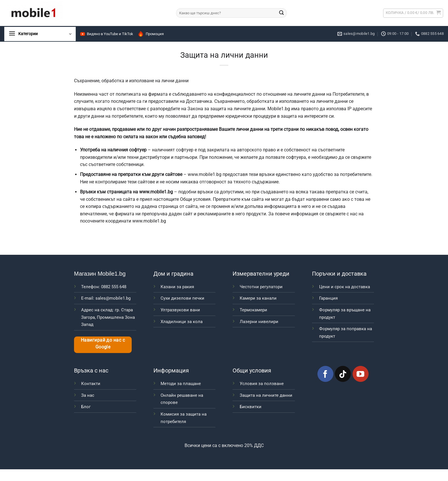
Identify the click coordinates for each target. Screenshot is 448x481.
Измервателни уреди (261, 274)
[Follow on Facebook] (325, 374)
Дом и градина (173, 274)
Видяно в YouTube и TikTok (106, 34)
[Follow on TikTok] (343, 374)
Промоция (150, 34)
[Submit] (281, 13)
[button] (413, 13)
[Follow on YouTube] (361, 374)
